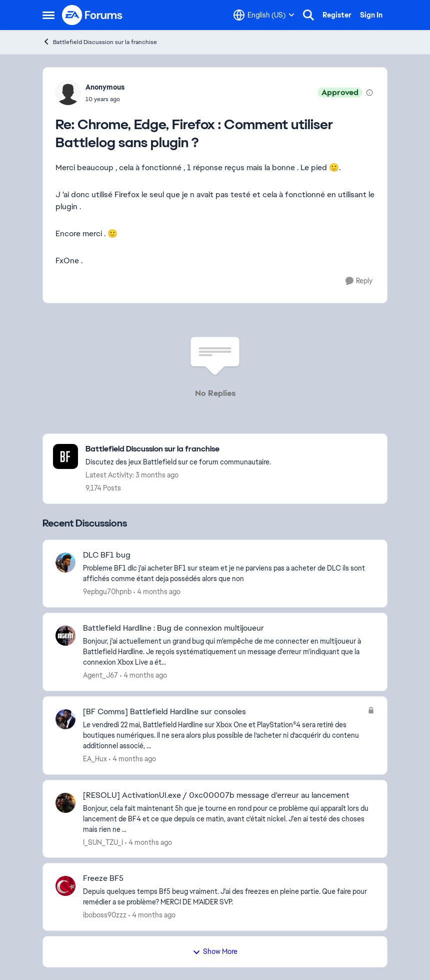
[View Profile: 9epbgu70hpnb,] (65, 563)
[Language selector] (264, 15)
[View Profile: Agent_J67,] (65, 636)
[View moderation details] (369, 93)
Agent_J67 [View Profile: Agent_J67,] (100, 675)
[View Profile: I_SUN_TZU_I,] (65, 803)
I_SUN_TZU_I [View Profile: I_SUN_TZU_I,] (103, 842)
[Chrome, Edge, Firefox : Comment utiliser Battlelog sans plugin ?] (105, 99)
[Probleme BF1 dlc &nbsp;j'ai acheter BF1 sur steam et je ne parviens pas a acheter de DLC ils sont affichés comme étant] (229, 574)
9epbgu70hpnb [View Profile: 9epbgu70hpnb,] (107, 592)
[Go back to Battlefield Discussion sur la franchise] (178, 449)
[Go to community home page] (92, 15)
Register (337, 15)
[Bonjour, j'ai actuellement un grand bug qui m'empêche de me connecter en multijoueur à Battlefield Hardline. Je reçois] (229, 652)
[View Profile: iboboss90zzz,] (65, 886)
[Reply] (359, 281)
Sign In (371, 15)
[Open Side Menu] (48, 15)
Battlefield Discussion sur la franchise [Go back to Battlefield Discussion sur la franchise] (100, 42)
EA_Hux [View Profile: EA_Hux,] (95, 759)
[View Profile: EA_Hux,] (65, 719)
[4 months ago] (157, 592)
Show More (215, 951)
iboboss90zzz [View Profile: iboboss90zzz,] (105, 915)
